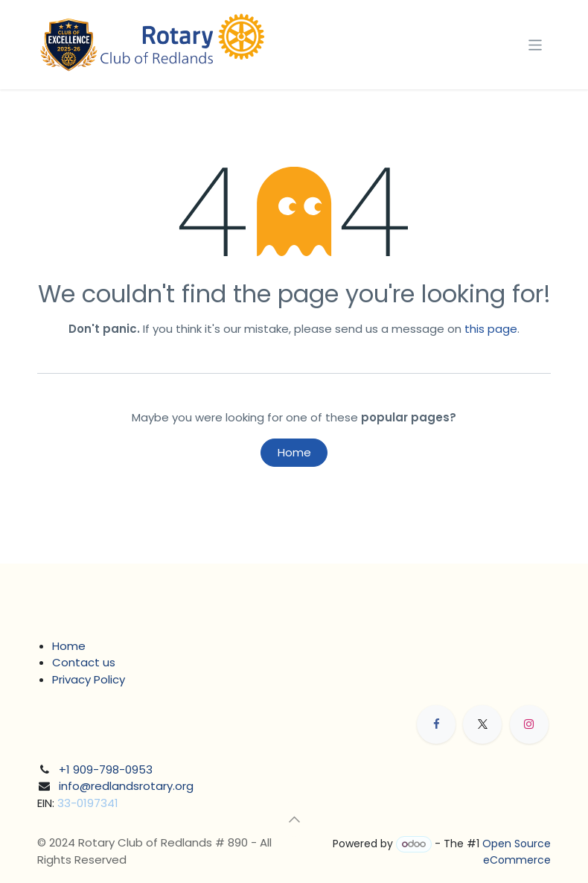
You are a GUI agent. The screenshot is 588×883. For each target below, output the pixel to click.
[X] (482, 724)
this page (491, 329)
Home (294, 452)
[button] (294, 819)
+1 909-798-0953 (106, 769)
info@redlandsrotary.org (126, 786)
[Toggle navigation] (536, 44)
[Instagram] (529, 724)
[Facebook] (436, 724)
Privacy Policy (89, 679)
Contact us (84, 662)
